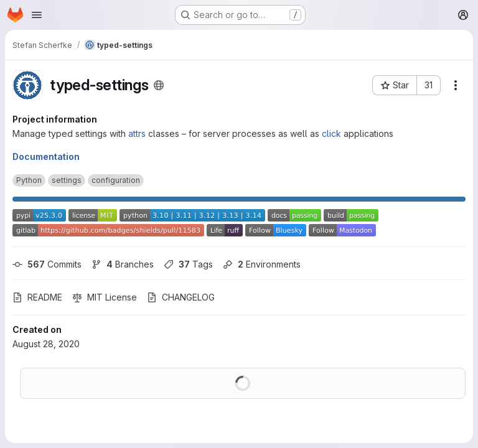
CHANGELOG (181, 297)
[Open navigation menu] (37, 15)
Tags (188, 264)
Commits (47, 264)
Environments (262, 264)
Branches (123, 264)
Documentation (46, 156)
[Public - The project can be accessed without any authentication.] (159, 85)
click (331, 133)
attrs (137, 133)
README (37, 297)
